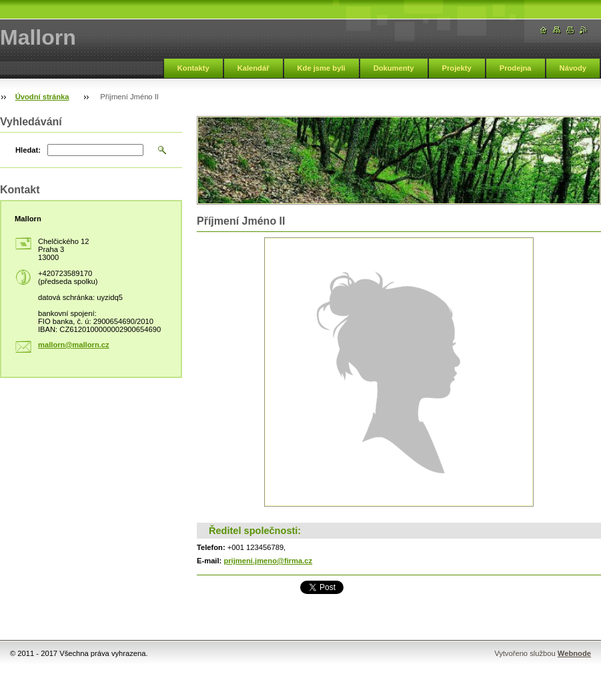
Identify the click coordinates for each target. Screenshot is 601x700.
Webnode (574, 653)
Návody (573, 68)
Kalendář (253, 68)
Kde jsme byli (322, 68)
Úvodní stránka (42, 97)
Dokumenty (394, 68)
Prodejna (516, 68)
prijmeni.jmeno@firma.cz (268, 561)
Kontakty (193, 68)
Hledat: (28, 150)
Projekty (457, 68)
